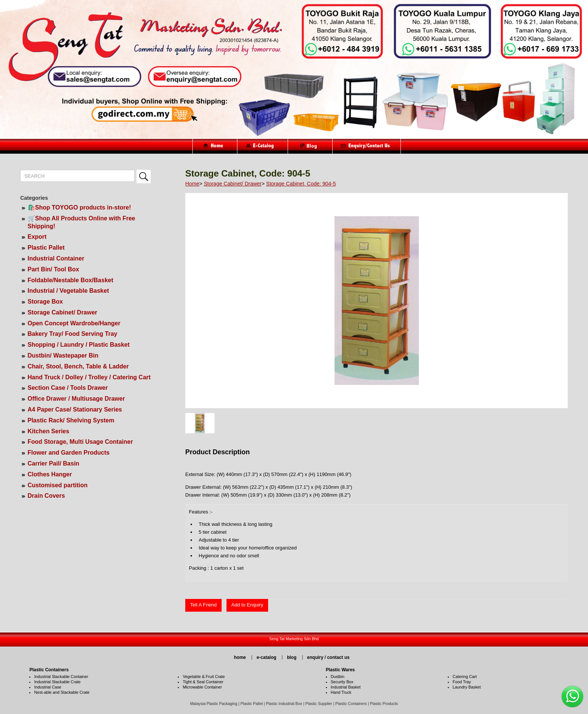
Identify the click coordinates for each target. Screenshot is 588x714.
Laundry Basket (467, 687)
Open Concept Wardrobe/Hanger (74, 323)
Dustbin (338, 677)
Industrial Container (56, 258)
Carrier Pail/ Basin (54, 463)
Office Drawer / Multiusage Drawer (76, 399)
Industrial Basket (346, 687)
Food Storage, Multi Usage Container (80, 442)
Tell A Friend (203, 605)
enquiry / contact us (328, 657)
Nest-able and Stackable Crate (62, 692)
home (240, 657)
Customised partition (58, 485)
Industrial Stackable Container (61, 677)
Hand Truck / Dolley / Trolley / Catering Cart (89, 377)
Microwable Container (202, 687)
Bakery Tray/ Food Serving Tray (73, 334)
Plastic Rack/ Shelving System (71, 420)
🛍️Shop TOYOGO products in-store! (79, 207)
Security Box (342, 682)
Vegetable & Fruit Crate (204, 677)
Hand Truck (341, 692)
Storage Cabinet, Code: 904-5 (301, 184)
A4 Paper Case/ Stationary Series (75, 409)
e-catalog (266, 657)
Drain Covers (46, 496)
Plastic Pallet (46, 248)
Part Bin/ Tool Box (53, 269)
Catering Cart (465, 677)
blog (292, 657)
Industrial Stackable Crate (57, 682)
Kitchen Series (49, 431)
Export (37, 237)
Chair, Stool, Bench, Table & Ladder (78, 366)
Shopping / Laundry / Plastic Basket (79, 345)
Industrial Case (48, 687)
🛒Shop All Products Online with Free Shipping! (82, 222)
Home (192, 184)
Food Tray (462, 682)
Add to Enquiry (247, 605)
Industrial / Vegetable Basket (68, 291)
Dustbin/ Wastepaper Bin (63, 356)
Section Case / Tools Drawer (68, 388)
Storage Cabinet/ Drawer (63, 312)
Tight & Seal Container (203, 682)
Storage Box (45, 302)
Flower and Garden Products (69, 453)
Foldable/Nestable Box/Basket (71, 280)
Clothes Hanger (50, 474)
